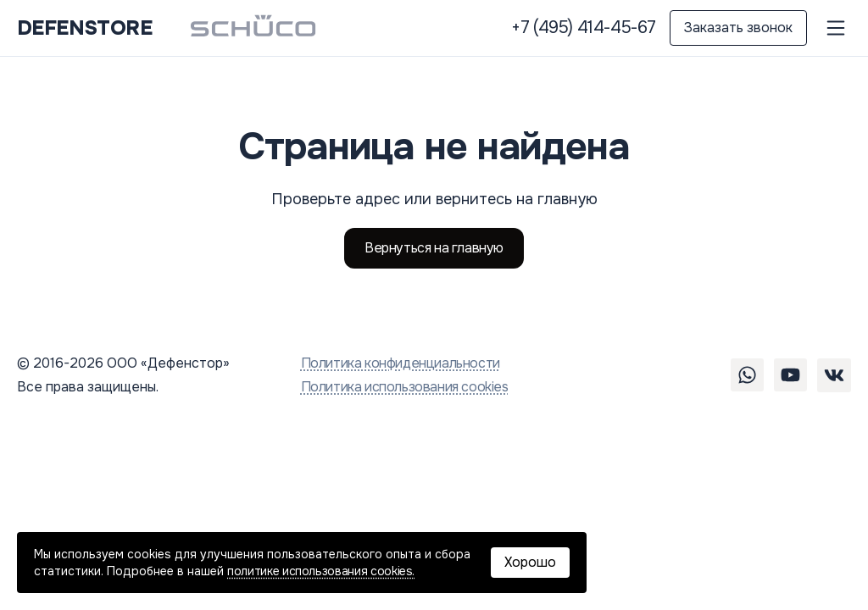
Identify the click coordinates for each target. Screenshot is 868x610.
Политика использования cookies (405, 387)
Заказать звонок (738, 28)
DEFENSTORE (84, 28)
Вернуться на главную (434, 248)
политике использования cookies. (321, 571)
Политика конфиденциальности (401, 363)
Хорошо (530, 562)
